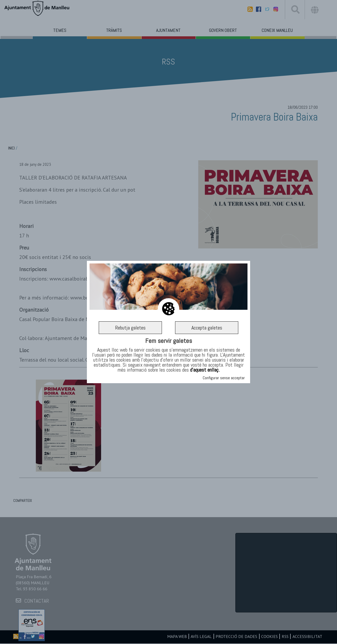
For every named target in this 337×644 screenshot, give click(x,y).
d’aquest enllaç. (205, 370)
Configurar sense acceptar (224, 378)
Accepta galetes (207, 328)
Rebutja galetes (130, 328)
